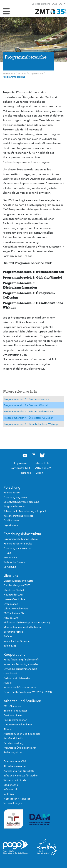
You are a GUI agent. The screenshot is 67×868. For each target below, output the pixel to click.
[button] (62, 4)
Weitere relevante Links (20, 392)
